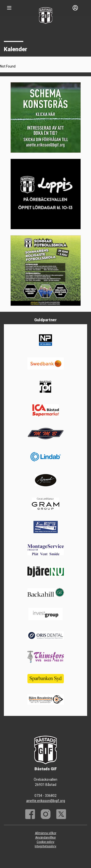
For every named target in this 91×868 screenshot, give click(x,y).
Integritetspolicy (45, 846)
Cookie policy (45, 842)
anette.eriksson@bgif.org (46, 801)
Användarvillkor (45, 838)
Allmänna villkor (46, 833)
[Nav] (9, 8)
